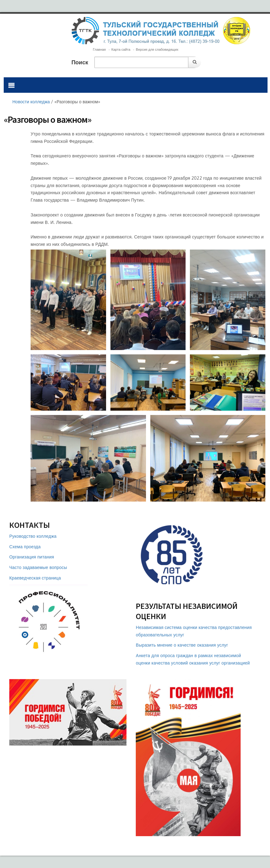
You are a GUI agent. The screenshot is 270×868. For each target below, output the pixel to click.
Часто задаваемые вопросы (38, 567)
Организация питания (32, 557)
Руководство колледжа (33, 536)
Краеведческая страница (35, 578)
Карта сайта (121, 49)
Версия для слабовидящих (157, 49)
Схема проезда (25, 547)
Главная (99, 49)
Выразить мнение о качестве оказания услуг (182, 645)
